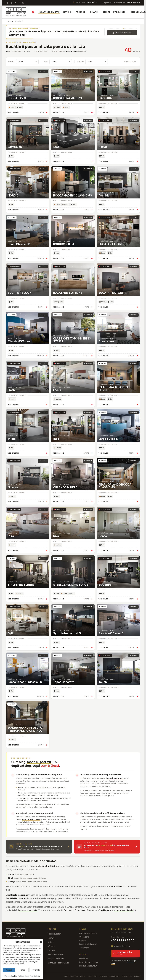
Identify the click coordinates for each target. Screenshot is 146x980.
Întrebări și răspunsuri (88, 966)
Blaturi (50, 942)
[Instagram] (12, 3)
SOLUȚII (95, 12)
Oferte (83, 977)
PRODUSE (81, 12)
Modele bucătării (55, 934)
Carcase (51, 950)
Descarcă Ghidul (122, 33)
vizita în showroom (115, 778)
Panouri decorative (55, 955)
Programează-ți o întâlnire (114, 3)
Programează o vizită (123, 953)
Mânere (51, 946)
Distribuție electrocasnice (58, 963)
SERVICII (68, 12)
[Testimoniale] (23, 3)
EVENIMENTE (120, 12)
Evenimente (92, 977)
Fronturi (51, 938)
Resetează (130, 62)
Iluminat (83, 941)
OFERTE (106, 12)
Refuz (22, 970)
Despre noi (84, 959)
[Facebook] (8, 3)
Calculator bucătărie (88, 933)
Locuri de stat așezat (88, 944)
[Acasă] (33, 12)
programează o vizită (125, 910)
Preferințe (36, 970)
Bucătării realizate (71, 977)
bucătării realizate (28, 910)
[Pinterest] (19, 3)
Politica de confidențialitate (109, 977)
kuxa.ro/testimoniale (31, 819)
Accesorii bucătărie (56, 959)
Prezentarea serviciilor (89, 962)
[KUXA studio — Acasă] (16, 12)
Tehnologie (84, 948)
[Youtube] (15, 3)
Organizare (84, 937)
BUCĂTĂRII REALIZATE (49, 12)
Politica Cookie (11, 976)
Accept (9, 970)
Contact (137, 977)
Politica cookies (126, 977)
